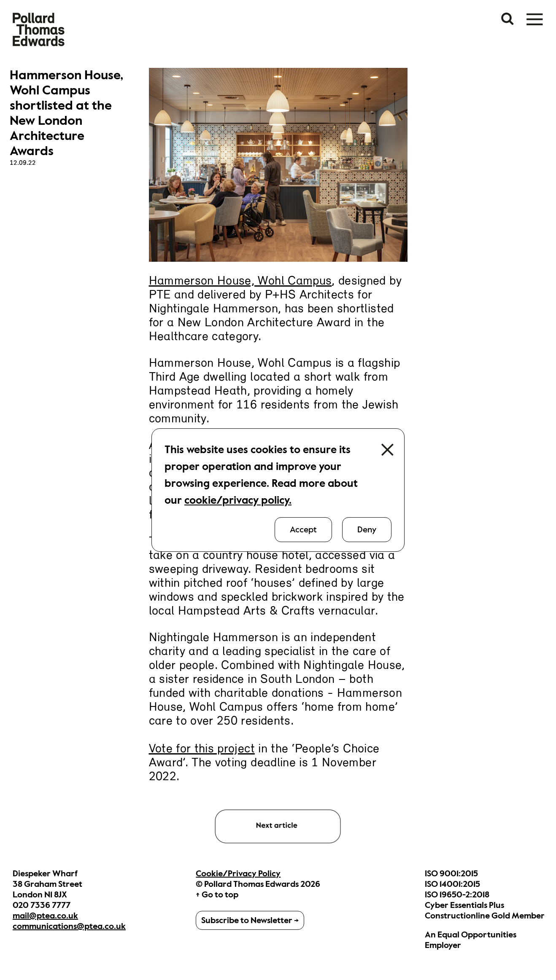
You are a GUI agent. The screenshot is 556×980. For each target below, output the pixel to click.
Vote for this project (202, 749)
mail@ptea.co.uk (45, 916)
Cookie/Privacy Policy (238, 874)
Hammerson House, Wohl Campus (240, 281)
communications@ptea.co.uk (69, 926)
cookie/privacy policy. (238, 500)
